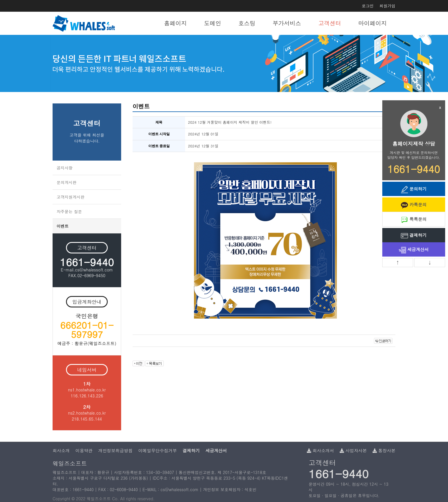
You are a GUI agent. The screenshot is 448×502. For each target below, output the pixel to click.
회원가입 (387, 6)
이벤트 (63, 226)
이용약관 (84, 450)
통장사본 (384, 450)
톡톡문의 (414, 220)
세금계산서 (414, 250)
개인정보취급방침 (115, 450)
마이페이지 (373, 23)
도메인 (213, 23)
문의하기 (414, 189)
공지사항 (65, 168)
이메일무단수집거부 (158, 450)
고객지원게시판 (71, 197)
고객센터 (330, 23)
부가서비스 (287, 23)
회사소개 (61, 450)
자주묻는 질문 (69, 211)
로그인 (368, 6)
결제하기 (414, 236)
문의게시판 (67, 182)
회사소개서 (320, 450)
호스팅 (247, 23)
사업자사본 (353, 450)
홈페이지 (175, 23)
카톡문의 (414, 205)
